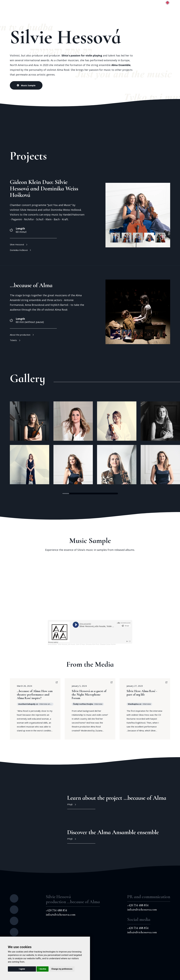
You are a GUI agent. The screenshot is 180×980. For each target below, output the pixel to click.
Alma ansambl (52, 644)
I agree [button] (22, 969)
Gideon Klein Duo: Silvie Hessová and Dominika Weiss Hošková (44, 188)
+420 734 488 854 (56, 910)
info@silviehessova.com (61, 915)
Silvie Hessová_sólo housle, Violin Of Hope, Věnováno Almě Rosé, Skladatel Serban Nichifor (87, 644)
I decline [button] (43, 969)
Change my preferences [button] (62, 969)
